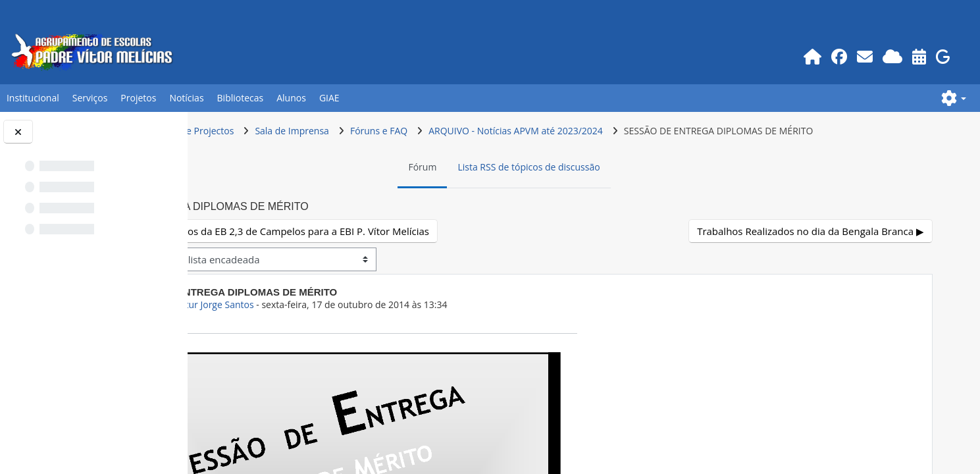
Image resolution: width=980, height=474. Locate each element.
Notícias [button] (186, 98)
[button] (954, 98)
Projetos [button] (138, 98)
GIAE (329, 98)
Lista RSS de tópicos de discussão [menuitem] (602, 192)
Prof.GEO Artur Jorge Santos (338, 329)
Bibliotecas (241, 98)
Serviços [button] (90, 98)
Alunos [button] (291, 98)
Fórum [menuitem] (495, 192)
